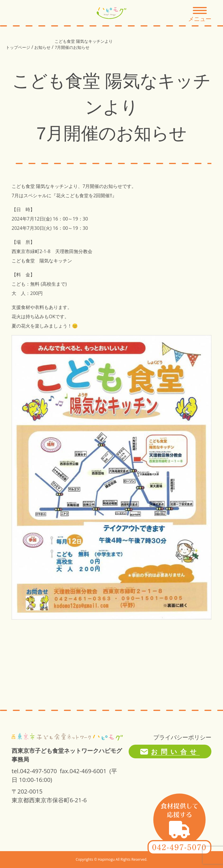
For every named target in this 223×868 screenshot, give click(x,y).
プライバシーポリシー (182, 737)
